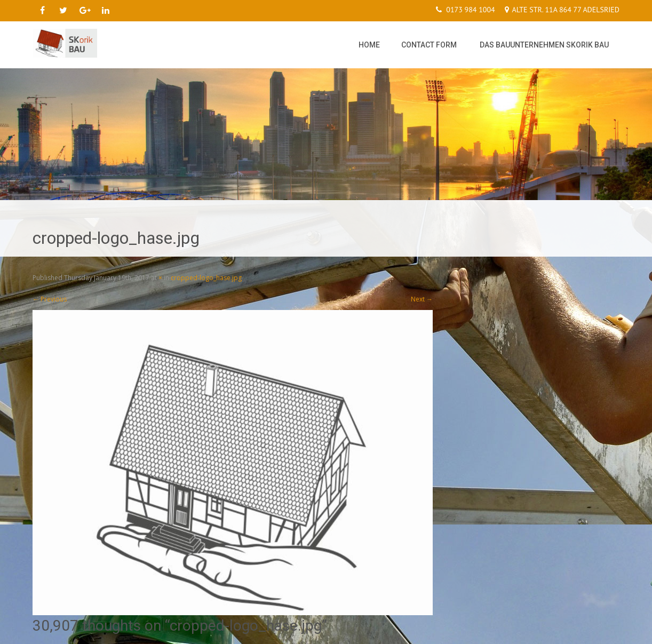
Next (422, 299)
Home (369, 45)
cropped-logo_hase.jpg (206, 278)
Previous (50, 299)
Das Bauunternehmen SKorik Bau (544, 45)
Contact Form (429, 45)
